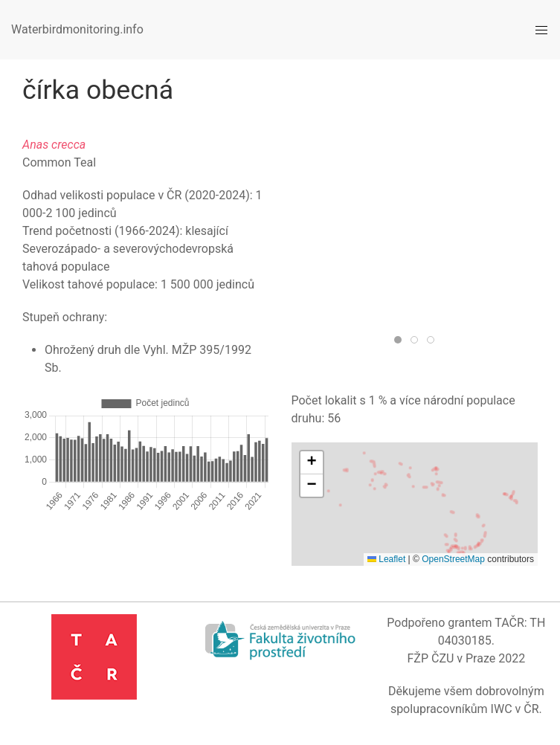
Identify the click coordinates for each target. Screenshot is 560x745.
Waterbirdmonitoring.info (77, 29)
